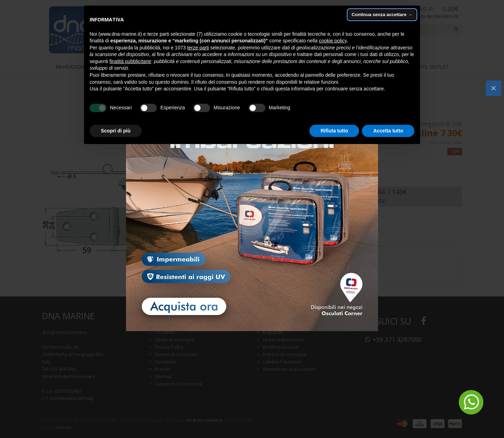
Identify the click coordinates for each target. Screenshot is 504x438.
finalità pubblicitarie (130, 61)
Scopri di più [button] (116, 131)
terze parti (198, 48)
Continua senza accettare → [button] (382, 15)
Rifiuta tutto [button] (334, 131)
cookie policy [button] (333, 41)
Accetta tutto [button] (388, 131)
